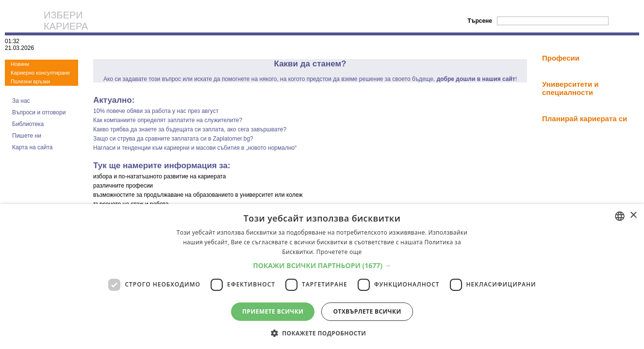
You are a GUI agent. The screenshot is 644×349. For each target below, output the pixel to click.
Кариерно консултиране (40, 73)
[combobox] (620, 216)
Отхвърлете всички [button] (367, 311)
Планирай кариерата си (585, 119)
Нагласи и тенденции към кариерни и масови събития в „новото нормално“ (195, 148)
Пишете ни (27, 136)
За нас (21, 101)
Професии (561, 58)
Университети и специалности (570, 88)
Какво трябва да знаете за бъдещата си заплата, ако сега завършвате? (190, 129)
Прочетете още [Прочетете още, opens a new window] (339, 252)
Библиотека (28, 124)
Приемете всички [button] (273, 311)
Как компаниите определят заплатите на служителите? (168, 120)
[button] (322, 265)
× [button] (633, 215)
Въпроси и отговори (39, 112)
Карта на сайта (33, 147)
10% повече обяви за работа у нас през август (156, 111)
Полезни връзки (30, 81)
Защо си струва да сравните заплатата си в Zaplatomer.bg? (173, 139)
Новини (20, 64)
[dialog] (322, 277)
